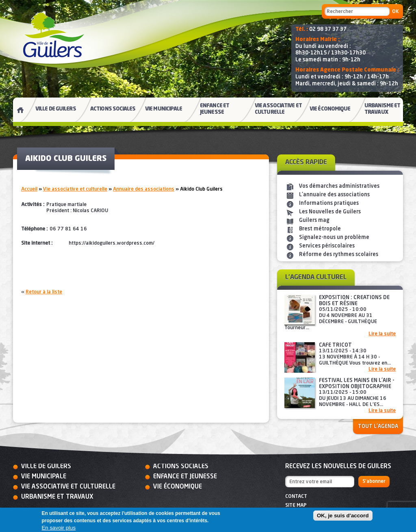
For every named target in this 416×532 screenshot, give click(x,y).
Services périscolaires (327, 246)
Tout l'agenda (378, 427)
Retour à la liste (44, 292)
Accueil (29, 189)
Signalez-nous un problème (334, 238)
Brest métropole (320, 229)
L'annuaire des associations (334, 195)
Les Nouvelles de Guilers (330, 212)
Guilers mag (314, 220)
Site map (296, 506)
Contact (296, 497)
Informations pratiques (329, 203)
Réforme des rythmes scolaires (339, 255)
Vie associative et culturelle (75, 189)
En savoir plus (58, 528)
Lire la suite (382, 334)
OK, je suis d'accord (343, 516)
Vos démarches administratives (339, 186)
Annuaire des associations (144, 189)
